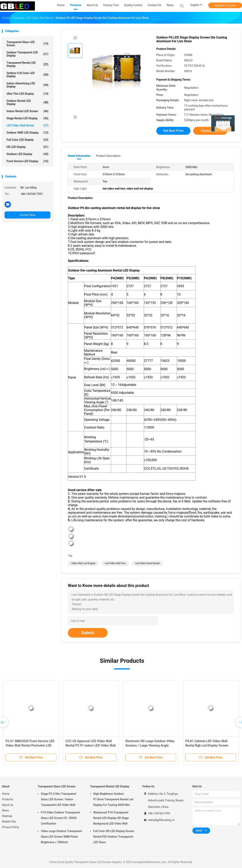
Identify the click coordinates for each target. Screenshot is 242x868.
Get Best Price (173, 131)
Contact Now (27, 215)
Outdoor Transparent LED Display (27, 54)
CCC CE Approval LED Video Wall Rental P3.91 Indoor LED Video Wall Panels (91, 745)
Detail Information (79, 156)
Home (6, 794)
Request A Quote (225, 5)
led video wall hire (115, 563)
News (5, 810)
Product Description (108, 156)
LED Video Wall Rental (27, 125)
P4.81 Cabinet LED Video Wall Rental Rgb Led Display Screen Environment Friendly (207, 745)
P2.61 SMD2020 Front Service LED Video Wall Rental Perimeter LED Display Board (30, 745)
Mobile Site (9, 822)
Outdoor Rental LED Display (27, 102)
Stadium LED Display (27, 154)
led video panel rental (147, 563)
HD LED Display (27, 147)
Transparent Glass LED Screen (27, 44)
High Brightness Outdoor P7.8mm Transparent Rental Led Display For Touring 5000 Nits (113, 799)
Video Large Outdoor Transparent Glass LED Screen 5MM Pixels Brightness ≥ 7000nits (61, 837)
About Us (8, 805)
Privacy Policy (11, 827)
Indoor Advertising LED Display (27, 85)
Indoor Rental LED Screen (27, 111)
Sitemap (7, 816)
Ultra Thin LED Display (27, 94)
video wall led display (83, 563)
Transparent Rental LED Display (27, 64)
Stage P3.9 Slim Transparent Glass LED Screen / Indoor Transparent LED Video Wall (59, 799)
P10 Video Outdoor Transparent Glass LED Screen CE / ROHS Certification (60, 818)
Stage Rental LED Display (27, 118)
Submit (88, 633)
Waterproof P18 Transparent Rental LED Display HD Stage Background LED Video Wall (111, 818)
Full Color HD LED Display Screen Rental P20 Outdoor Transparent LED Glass (114, 837)
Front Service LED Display (27, 161)
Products (8, 799)
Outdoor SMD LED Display (27, 133)
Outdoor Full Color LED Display (27, 75)
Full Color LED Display (27, 140)
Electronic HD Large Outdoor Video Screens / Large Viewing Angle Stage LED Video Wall (150, 745)
